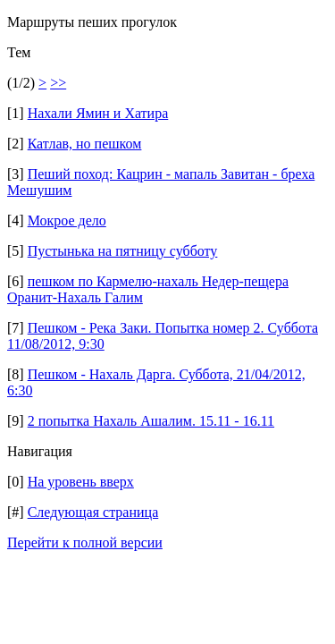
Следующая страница (93, 512)
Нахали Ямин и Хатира (98, 113)
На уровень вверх (81, 482)
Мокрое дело (67, 220)
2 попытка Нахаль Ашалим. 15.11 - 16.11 (151, 421)
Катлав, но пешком (85, 144)
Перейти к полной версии (85, 542)
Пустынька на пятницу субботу (123, 251)
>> (58, 83)
